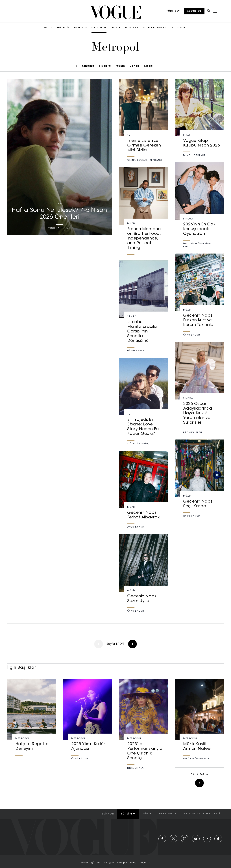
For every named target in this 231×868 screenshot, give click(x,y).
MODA (48, 28)
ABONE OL (194, 11)
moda (84, 863)
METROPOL (99, 28)
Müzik (120, 66)
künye (147, 814)
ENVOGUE (80, 28)
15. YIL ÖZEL (179, 28)
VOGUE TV (131, 28)
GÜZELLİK (63, 28)
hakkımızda (168, 814)
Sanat (135, 66)
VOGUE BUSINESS (154, 28)
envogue (108, 863)
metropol (122, 863)
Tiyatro (105, 66)
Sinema (88, 66)
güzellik (96, 863)
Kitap (149, 66)
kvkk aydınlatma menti (202, 814)
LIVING (115, 28)
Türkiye (128, 814)
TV (76, 66)
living (133, 863)
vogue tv (145, 863)
